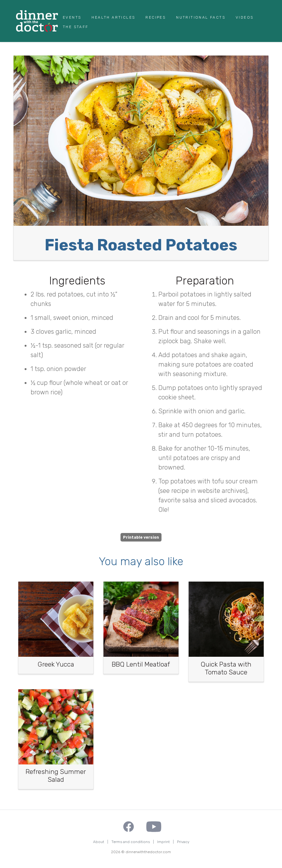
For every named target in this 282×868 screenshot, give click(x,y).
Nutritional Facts (201, 17)
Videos (244, 17)
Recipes (156, 17)
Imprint (163, 842)
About (99, 842)
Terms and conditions (131, 842)
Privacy (183, 842)
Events (72, 17)
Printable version (141, 537)
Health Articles (113, 17)
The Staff (76, 27)
